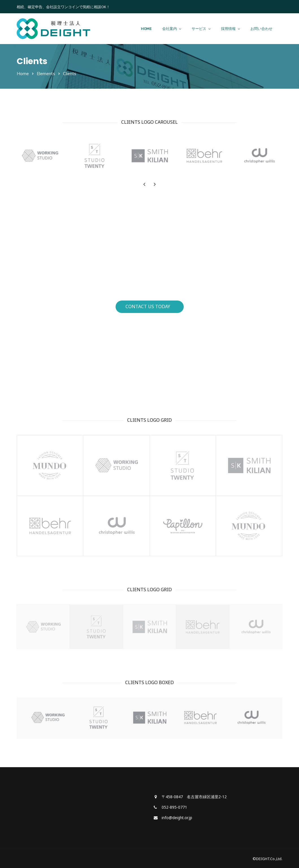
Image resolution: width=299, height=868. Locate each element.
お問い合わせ (261, 29)
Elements (46, 74)
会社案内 (170, 29)
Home (23, 74)
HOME (146, 29)
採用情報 (228, 29)
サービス (199, 29)
